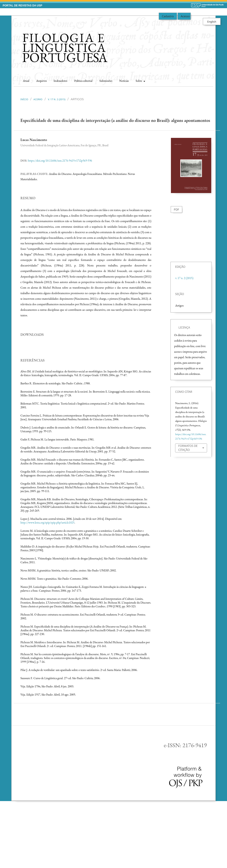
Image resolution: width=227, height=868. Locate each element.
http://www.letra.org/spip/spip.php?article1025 (47, 587)
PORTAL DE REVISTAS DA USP (22, 6)
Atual (26, 81)
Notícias (124, 81)
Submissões (106, 81)
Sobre (139, 81)
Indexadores (60, 81)
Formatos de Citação (188, 448)
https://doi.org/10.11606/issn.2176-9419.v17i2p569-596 (60, 161)
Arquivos (42, 81)
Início (24, 99)
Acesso (185, 16)
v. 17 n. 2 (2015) (57, 99)
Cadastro (168, 16)
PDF (176, 209)
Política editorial (83, 81)
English (212, 22)
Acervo (38, 99)
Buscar (205, 79)
